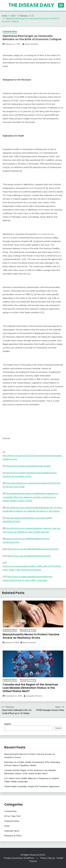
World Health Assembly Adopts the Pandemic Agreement (32, 786)
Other (7, 826)
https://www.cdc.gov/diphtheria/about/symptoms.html (33, 549)
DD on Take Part (12, 816)
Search (8, 724)
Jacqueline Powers (34, 696)
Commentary (10, 811)
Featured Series (12, 821)
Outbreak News (10, 31)
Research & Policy (28, 630)
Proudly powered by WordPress (19, 858)
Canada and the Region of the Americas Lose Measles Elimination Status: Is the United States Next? (30, 688)
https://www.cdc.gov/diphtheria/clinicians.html (29, 556)
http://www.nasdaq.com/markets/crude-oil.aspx (28, 466)
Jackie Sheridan (31, 44)
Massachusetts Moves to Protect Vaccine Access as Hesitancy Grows (31, 636)
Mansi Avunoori (29, 642)
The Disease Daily (31, 5)
